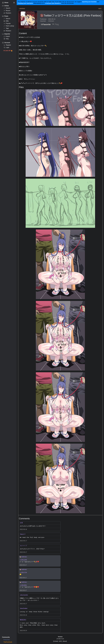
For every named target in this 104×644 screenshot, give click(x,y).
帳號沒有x (23, 620)
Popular (7, 23)
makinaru (28, 27)
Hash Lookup (9, 26)
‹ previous (22, 8)
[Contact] (56, 641)
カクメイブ (23, 546)
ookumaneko (24, 595)
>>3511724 (23, 573)
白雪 (21, 523)
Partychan (7, 640)
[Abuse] (65, 641)
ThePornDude (8, 642)
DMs (6, 21)
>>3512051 (23, 585)
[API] (60, 641)
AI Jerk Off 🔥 (8, 51)
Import (7, 36)
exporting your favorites (89, 2)
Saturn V (23, 534)
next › (100, 8)
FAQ (6, 39)
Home (5, 3)
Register (7, 45)
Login (6, 48)
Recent (7, 11)
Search (7, 8)
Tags (6, 28)
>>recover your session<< (53, 3)
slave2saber (24, 608)
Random (7, 13)
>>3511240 (23, 560)
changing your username (25, 3)
